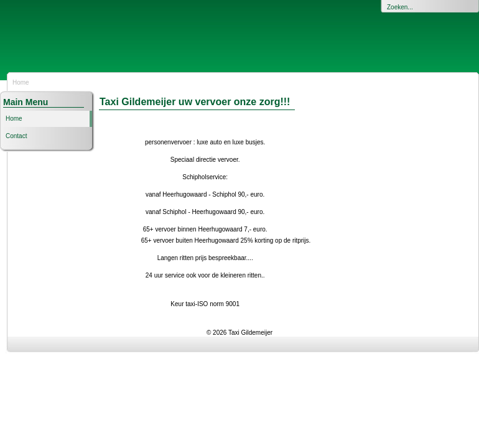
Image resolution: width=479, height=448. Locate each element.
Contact (16, 136)
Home (14, 119)
